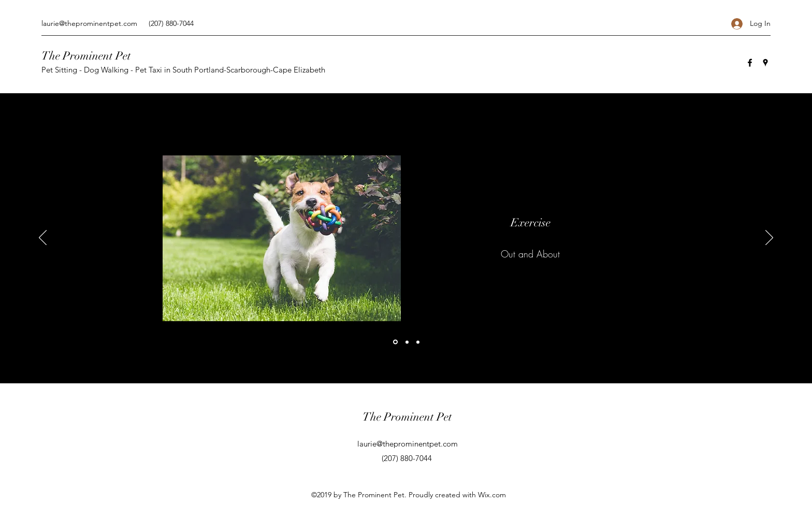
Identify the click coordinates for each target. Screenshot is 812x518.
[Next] (769, 238)
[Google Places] (765, 63)
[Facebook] (750, 63)
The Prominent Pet (86, 56)
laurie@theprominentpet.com (89, 23)
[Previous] (43, 238)
